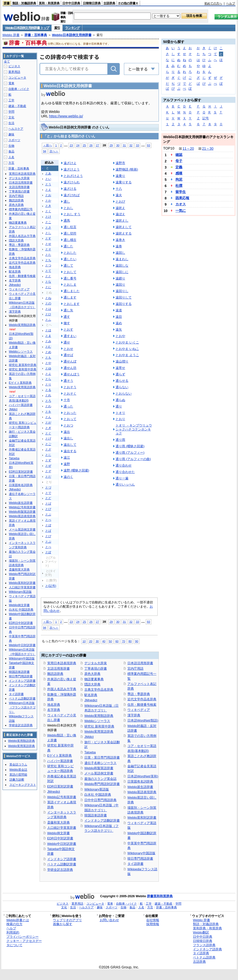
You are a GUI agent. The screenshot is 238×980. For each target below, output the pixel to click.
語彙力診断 (17, 780)
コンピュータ (17, 78)
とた (48, 255)
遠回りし (122, 291)
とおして (70, 272)
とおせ (68, 349)
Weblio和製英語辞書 (99, 768)
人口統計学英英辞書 (62, 828)
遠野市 (120, 163)
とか (48, 201)
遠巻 (119, 246)
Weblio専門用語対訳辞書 (102, 784)
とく (48, 211)
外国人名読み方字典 (62, 689)
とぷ (48, 542)
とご (48, 444)
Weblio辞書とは (18, 920)
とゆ (48, 368)
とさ (48, 228)
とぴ (48, 536)
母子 (179, 161)
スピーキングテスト (23, 785)
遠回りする (124, 304)
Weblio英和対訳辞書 (142, 818)
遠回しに (122, 272)
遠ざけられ (72, 182)
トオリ (120, 413)
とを (48, 412)
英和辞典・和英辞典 (207, 928)
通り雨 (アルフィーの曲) (133, 459)
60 (117, 641)
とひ (48, 314)
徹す (67, 323)
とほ (48, 330)
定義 (179, 167)
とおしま (70, 285)
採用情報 (153, 924)
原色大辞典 (92, 674)
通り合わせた (125, 472)
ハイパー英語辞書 (60, 761)
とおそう (70, 387)
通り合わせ (124, 465)
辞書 (7, 3)
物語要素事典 (94, 679)
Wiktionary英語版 (97, 789)
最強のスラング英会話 (100, 779)
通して (68, 266)
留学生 (181, 192)
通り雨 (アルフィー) (130, 453)
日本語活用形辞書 (140, 663)
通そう (68, 381)
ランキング (72, 28)
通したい (70, 259)
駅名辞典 (91, 695)
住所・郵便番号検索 (142, 705)
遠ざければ (72, 195)
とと (48, 276)
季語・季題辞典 (139, 694)
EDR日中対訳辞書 (60, 838)
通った (68, 406)
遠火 (119, 195)
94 (45, 151)
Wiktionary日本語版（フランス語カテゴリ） (22, 707)
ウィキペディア (139, 710)
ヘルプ (231, 3)
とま (48, 336)
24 (78, 145)
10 (84, 641)
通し (67, 202)
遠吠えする (124, 233)
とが (48, 423)
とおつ (68, 425)
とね (48, 298)
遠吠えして (124, 227)
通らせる (122, 381)
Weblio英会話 (18, 770)
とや (48, 363)
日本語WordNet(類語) (143, 720)
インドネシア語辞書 (62, 859)
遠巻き (120, 240)
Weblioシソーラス (97, 721)
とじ (48, 455)
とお (48, 195)
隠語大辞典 (92, 684)
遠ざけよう (72, 169)
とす (48, 238)
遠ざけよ (70, 163)
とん (48, 417)
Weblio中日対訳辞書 (62, 844)
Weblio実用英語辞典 (99, 732)
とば (48, 504)
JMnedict (54, 792)
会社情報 (153, 920)
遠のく (68, 477)
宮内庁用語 (135, 669)
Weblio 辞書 (11, 35)
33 (137, 145)
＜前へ (48, 145)
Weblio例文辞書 (59, 833)
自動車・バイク (19, 89)
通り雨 (120, 440)
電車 (11, 83)
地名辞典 (54, 705)
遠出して (70, 445)
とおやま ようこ (127, 355)
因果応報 (182, 198)
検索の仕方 (14, 924)
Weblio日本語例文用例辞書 (72, 35)
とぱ (48, 531)
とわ (48, 406)
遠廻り (120, 278)
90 (137, 641)
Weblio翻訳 (201, 932)
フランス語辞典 (204, 945)
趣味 (11, 134)
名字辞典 (54, 710)
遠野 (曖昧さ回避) (76, 470)
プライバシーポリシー (23, 937)
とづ (48, 488)
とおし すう (72, 214)
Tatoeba (90, 752)
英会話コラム (18, 765)
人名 (11, 157)
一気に (181, 211)
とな (48, 282)
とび (48, 509)
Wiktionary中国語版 (141, 853)
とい (48, 179)
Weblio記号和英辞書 (62, 797)
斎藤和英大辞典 (59, 822)
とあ (48, 173)
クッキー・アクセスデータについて (24, 943)
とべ (48, 520)
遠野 (67, 464)
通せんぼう (72, 374)
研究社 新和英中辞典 (99, 726)
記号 (206, 118)
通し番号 (70, 278)
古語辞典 (109, 3)
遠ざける (70, 189)
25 (84, 145)
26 (91, 145)
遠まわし (122, 259)
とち (48, 260)
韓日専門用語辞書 (140, 859)
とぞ (48, 471)
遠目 (119, 317)
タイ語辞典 (201, 953)
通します (70, 297)
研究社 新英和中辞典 (23, 365)
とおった (70, 413)
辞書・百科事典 (36, 35)
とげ (48, 439)
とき (48, 206)
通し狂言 (70, 227)
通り (119, 406)
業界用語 (14, 72)
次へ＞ (54, 151)
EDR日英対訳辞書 (60, 786)
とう (48, 184)
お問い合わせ (109, 920)
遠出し (68, 438)
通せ (67, 342)
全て (7, 62)
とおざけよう (73, 176)
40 (104, 641)
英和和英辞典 (163, 896)
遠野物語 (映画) (127, 169)
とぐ (48, 433)
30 (118, 145)
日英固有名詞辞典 (140, 781)
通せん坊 (70, 368)
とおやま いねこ (127, 349)
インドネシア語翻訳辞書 (102, 820)
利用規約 (13, 932)
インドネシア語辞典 (207, 949)
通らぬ (120, 400)
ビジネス (14, 66)
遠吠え (120, 208)
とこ (48, 222)
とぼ (48, 525)
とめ (48, 352)
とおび (120, 202)
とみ (48, 341)
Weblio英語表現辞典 (142, 792)
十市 (67, 400)
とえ (48, 190)
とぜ (48, 466)
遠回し (120, 253)
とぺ (48, 547)
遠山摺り (122, 361)
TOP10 (169, 148)
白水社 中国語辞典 (98, 795)
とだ (48, 477)
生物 (11, 146)
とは (48, 309)
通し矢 (68, 310)
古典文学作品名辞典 (99, 690)
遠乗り (120, 176)
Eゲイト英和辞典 (60, 756)
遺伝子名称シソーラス (100, 763)
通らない (122, 387)
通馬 (67, 221)
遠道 (119, 310)
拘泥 (179, 179)
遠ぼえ (120, 214)
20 (91, 641)
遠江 (67, 458)
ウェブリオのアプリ (67, 920)
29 (111, 145)
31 (124, 145)
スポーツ (14, 140)
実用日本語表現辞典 (62, 663)
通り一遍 (122, 478)
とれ (48, 395)
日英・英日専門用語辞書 (102, 757)
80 (130, 641)
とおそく (70, 394)
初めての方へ (213, 3)
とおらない (124, 394)
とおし (68, 208)
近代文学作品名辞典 (142, 699)
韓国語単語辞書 (96, 815)
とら (48, 379)
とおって (70, 419)
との (48, 303)
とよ (48, 374)
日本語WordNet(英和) (143, 776)
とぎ (48, 428)
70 (124, 641)
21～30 (208, 149)
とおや (120, 336)
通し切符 (70, 233)
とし (48, 233)
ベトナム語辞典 (204, 957)
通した (68, 246)
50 (110, 641)
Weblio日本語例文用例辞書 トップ (27, 28)
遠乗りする (124, 182)
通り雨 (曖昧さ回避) (130, 446)
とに (48, 287)
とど (48, 498)
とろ (48, 401)
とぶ (48, 514)
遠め (119, 323)
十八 (119, 189)
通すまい (70, 336)
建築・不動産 (17, 106)
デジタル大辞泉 (96, 663)
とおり (120, 419)
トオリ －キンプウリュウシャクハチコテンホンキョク (134, 429)
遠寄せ (120, 368)
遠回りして (124, 297)
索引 (57, 28)
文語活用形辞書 (59, 669)
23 (71, 145)
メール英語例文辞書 (99, 773)
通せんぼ (70, 361)
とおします (72, 304)
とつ (48, 265)
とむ (48, 347)
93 (149, 145)
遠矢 (119, 330)
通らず (120, 374)
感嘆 (179, 173)
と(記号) (51, 586)
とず (48, 460)
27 (98, 145)
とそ (48, 249)
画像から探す (63, 924)
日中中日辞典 (71, 3)
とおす (68, 330)
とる (48, 390)
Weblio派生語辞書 (140, 787)
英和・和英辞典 (49, 3)
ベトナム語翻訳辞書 (62, 864)
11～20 (188, 149)
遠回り (120, 285)
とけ (48, 217)
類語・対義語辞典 (24, 3)
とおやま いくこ (127, 342)
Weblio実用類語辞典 (99, 716)
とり (48, 384)
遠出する (70, 451)
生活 (11, 123)
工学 (11, 100)
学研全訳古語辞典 (60, 870)
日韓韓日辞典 (92, 3)
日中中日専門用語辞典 (100, 800)
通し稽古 (70, 240)
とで (48, 493)
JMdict (89, 737)
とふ (48, 320)
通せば (68, 355)
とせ (48, 244)
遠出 (67, 432)
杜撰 (179, 186)
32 (131, 145)
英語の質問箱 (18, 775)
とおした (70, 253)
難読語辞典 (55, 674)
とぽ (48, 552)
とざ (48, 449)
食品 (11, 151)
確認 (179, 155)
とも (48, 358)
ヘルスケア (16, 129)
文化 (11, 117)
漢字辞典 (134, 715)
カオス (181, 204)
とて (48, 271)
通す (67, 317)
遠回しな (122, 266)
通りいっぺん (125, 484)
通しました (72, 291)
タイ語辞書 (135, 864)
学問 (11, 112)
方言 (11, 163)
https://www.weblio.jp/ (66, 116)
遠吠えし (122, 221)
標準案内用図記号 (21, 209)
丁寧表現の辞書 (96, 669)
